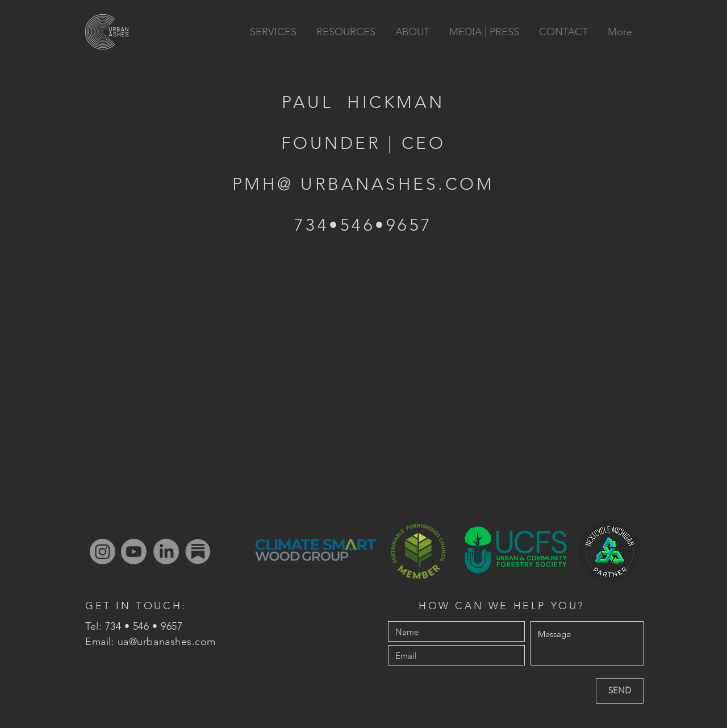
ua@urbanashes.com (167, 642)
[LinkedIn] (166, 552)
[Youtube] (134, 552)
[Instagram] (103, 552)
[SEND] (620, 691)
